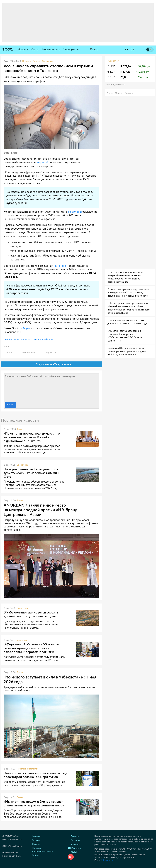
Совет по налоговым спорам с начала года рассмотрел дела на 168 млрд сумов (35, 775)
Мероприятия (71, 49)
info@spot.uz (108, 860)
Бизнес (21, 429)
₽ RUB (111, 77)
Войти (10, 405)
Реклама (110, 93)
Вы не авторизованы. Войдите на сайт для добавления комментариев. (51, 387)
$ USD (111, 66)
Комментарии (27, 353)
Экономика (22, 465)
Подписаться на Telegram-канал (52, 364)
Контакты (129, 93)
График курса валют (116, 85)
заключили (75, 212)
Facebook (74, 840)
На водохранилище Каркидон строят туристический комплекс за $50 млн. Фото (32, 473)
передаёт (43, 162)
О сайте (36, 844)
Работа (35, 855)
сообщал (24, 328)
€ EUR (111, 72)
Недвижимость (51, 49)
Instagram (74, 844)
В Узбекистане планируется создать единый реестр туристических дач (31, 614)
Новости (23, 49)
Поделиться (49, 353)
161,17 (123, 77)
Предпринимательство (28, 769)
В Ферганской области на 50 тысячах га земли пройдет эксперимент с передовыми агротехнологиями (32, 648)
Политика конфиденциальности (42, 850)
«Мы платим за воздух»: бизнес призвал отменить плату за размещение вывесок (34, 803)
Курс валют (113, 61)
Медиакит (119, 93)
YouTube (73, 852)
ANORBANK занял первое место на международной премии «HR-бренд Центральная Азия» (40, 510)
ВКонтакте (74, 848)
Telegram (74, 836)
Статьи (35, 49)
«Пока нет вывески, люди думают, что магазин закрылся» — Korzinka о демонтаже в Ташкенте (32, 437)
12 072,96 (125, 66)
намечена (60, 266)
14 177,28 (125, 72)
